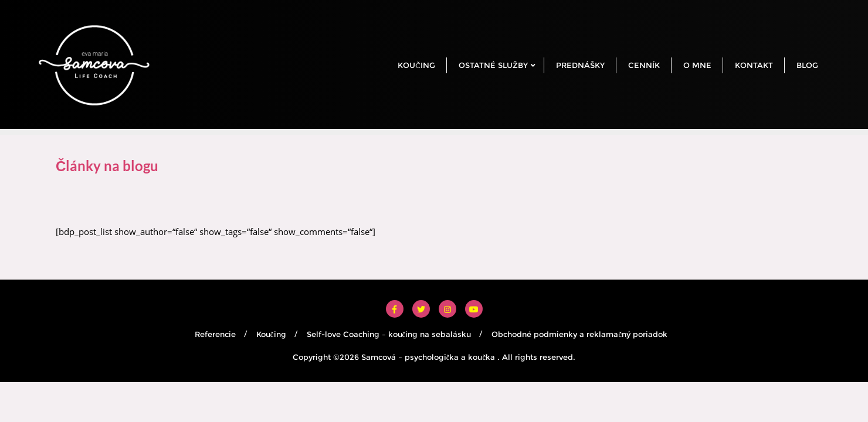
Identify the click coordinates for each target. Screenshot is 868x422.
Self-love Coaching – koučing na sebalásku (389, 334)
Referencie (215, 334)
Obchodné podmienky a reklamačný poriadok (579, 334)
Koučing (271, 334)
